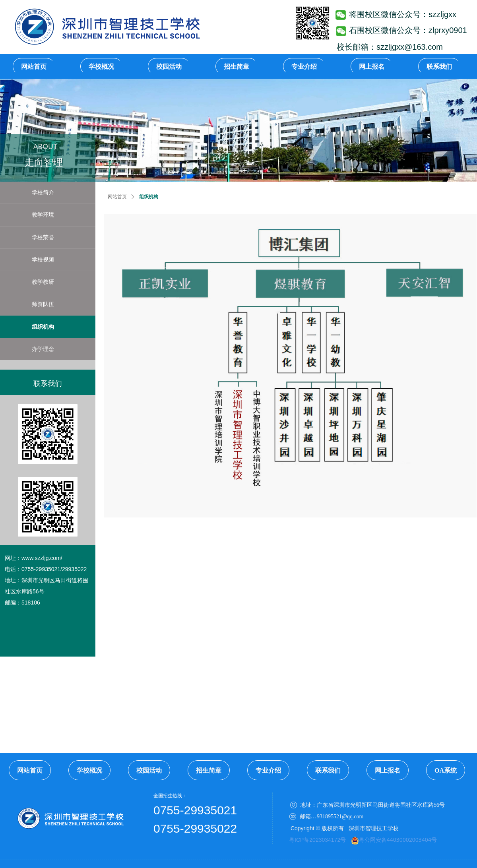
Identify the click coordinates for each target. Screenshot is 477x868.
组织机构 (149, 197)
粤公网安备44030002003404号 (398, 840)
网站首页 (117, 197)
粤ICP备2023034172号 (317, 840)
